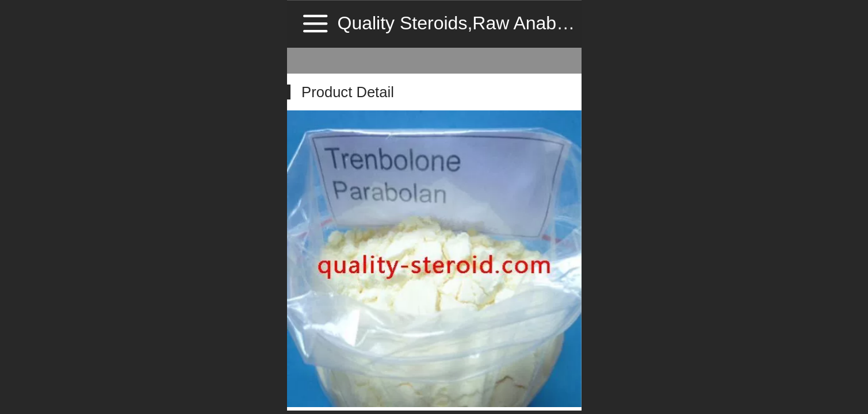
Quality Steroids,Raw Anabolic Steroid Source (524, 23)
